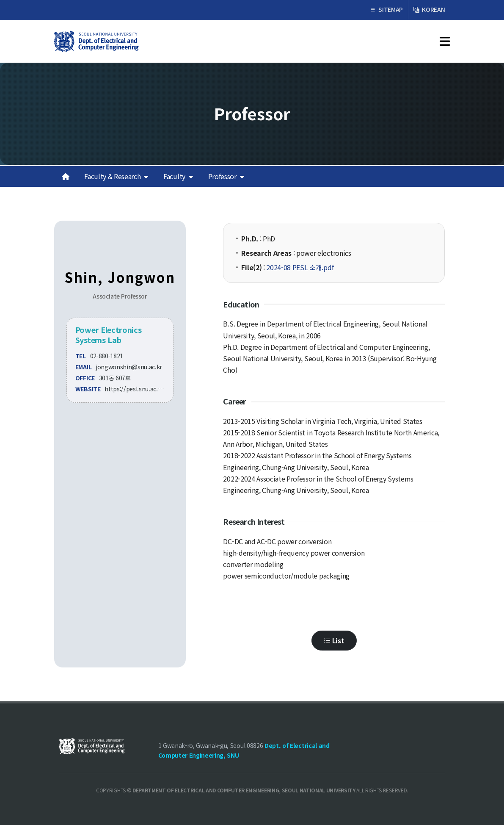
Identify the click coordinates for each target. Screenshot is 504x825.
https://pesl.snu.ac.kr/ (135, 389)
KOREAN (429, 10)
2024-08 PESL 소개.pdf (300, 267)
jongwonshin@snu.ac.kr (129, 367)
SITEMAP (386, 10)
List (334, 641)
